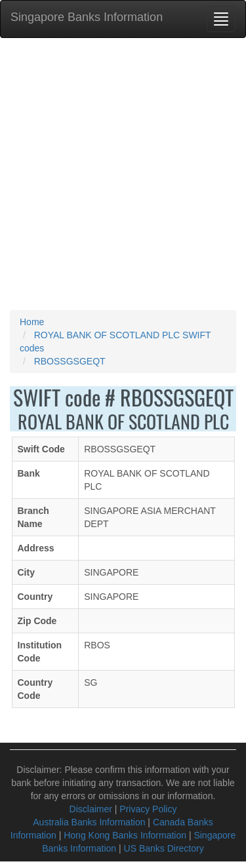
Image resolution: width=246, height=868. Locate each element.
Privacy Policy (148, 809)
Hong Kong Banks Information (125, 835)
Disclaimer (91, 809)
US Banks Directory (164, 848)
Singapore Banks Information (87, 17)
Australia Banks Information (89, 822)
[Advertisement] (123, 174)
